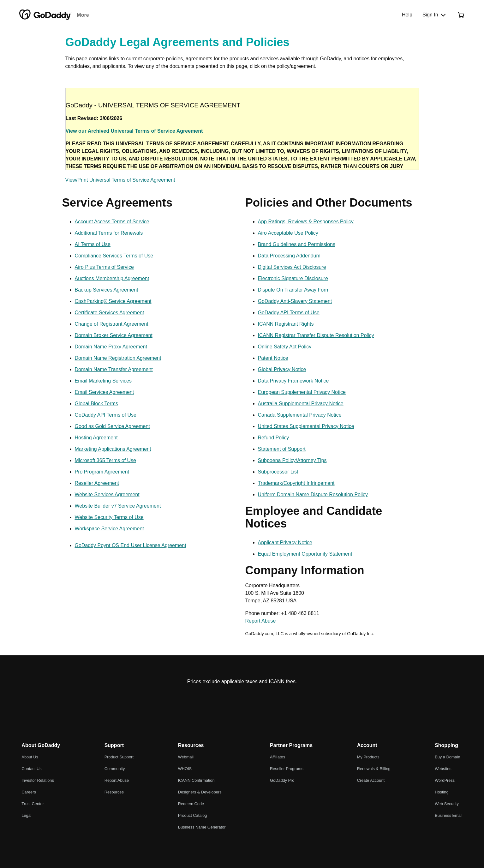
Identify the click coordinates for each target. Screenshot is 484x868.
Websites (443, 769)
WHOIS (185, 769)
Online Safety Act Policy (285, 347)
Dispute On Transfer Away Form (294, 290)
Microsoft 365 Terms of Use (105, 460)
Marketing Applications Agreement (113, 449)
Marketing (191, 15)
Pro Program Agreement (102, 472)
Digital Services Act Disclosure (292, 267)
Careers (29, 792)
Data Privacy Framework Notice (293, 381)
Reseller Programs (287, 769)
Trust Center (33, 804)
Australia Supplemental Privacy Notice (301, 404)
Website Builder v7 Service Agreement (118, 506)
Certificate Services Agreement (110, 313)
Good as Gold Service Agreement (112, 426)
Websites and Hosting (148, 15)
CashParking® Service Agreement (113, 301)
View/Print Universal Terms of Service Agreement (120, 180)
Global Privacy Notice (282, 369)
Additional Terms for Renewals (109, 233)
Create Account (371, 780)
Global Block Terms (97, 404)
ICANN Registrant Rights (286, 324)
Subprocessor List (278, 472)
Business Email (448, 815)
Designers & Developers (200, 792)
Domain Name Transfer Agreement (114, 369)
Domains (87, 15)
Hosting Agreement (96, 438)
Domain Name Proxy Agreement (111, 347)
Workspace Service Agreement (109, 529)
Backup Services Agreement (107, 290)
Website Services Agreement (107, 494)
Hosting (442, 792)
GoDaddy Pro (282, 780)
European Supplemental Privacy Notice (302, 392)
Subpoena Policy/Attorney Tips (292, 460)
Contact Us (31, 769)
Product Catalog (193, 815)
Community (115, 769)
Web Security (447, 804)
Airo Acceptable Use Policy (288, 233)
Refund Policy (274, 438)
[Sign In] (435, 15)
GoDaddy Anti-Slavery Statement (295, 301)
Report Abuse (261, 621)
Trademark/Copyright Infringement (296, 483)
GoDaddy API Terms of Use (106, 415)
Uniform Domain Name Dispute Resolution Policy (313, 494)
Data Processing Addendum (289, 256)
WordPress (445, 780)
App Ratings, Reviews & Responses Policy (306, 222)
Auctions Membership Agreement (112, 278)
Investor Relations (38, 780)
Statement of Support (282, 449)
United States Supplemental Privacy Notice (306, 426)
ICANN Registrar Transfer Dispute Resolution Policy (316, 335)
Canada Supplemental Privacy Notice (300, 415)
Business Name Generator (202, 827)
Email (110, 15)
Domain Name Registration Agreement (118, 358)
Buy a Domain (447, 757)
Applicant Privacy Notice (285, 542)
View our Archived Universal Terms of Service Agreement (134, 131)
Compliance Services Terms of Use (114, 256)
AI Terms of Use (93, 244)
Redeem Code (191, 804)
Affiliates (278, 757)
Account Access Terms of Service (112, 222)
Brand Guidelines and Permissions (297, 244)
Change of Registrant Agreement (112, 324)
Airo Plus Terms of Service (104, 267)
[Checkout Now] (461, 15)
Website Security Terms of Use (109, 517)
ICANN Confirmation (196, 780)
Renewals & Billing (374, 769)
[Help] (407, 15)
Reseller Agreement (97, 483)
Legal (26, 815)
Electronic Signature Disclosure (293, 278)
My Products (368, 757)
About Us (30, 757)
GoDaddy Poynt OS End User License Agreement (131, 545)
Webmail (186, 757)
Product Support (119, 757)
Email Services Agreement (105, 392)
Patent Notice (273, 358)
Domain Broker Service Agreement (114, 335)
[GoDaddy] (45, 15)
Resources (114, 792)
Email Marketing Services (103, 381)
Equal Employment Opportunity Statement (305, 554)
